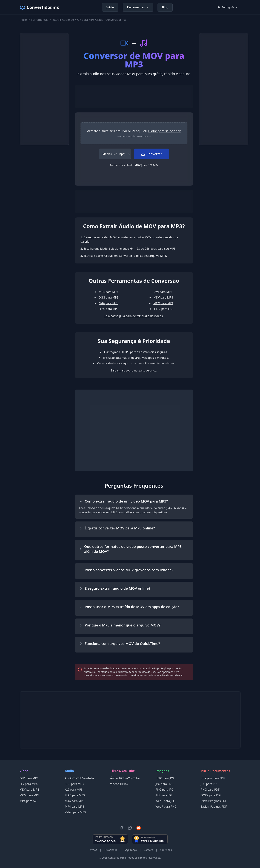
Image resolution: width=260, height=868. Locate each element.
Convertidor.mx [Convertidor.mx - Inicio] (39, 7)
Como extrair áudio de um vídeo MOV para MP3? (124, 501)
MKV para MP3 (163, 297)
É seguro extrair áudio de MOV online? (115, 588)
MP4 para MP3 (108, 292)
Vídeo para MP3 (75, 812)
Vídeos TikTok (119, 784)
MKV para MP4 (29, 790)
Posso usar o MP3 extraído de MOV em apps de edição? (129, 607)
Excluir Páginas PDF (214, 807)
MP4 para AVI (28, 801)
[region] (134, 133)
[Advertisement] (44, 89)
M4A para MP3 (108, 303)
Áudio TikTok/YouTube (80, 778)
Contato (148, 850)
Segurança (131, 850)
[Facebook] (122, 828)
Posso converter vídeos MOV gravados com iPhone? (126, 570)
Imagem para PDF (213, 778)
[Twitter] (130, 828)
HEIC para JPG (163, 309)
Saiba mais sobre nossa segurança (134, 370)
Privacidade (111, 850)
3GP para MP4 (29, 778)
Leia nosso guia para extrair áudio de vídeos (133, 316)
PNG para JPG (165, 790)
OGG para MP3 (108, 297)
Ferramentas (138, 7)
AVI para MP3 (163, 292)
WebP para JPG (165, 801)
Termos (93, 850)
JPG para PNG (165, 784)
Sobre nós (166, 850)
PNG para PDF (210, 790)
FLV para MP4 (29, 784)
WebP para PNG (166, 807)
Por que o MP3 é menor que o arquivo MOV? (120, 625)
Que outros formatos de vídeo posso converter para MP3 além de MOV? (130, 549)
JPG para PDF (210, 784)
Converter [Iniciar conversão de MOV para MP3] (152, 154)
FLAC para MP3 (108, 309)
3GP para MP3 (74, 784)
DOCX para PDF (211, 795)
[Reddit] (139, 828)
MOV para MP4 (163, 303)
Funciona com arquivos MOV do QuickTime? (120, 644)
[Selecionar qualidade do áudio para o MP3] (115, 154)
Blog (165, 7)
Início (110, 7)
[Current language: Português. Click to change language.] (228, 7)
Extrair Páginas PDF (214, 801)
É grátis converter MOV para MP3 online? (117, 528)
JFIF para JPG (164, 795)
